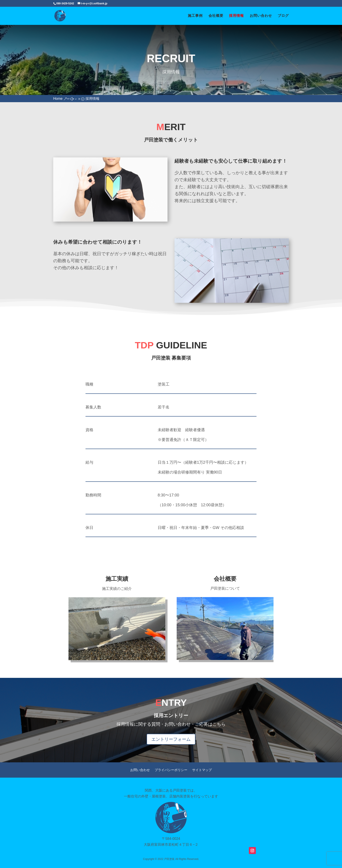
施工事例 (195, 16)
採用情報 (236, 16)
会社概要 (216, 16)
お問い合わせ (261, 16)
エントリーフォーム (171, 739)
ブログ (283, 16)
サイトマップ (202, 770)
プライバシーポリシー (171, 770)
